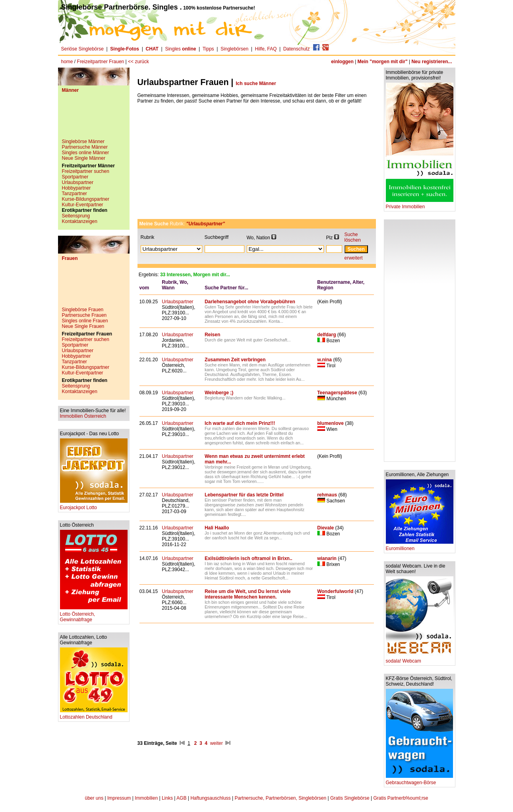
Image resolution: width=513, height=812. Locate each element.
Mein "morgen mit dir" (383, 62)
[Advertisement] (94, 119)
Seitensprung (76, 216)
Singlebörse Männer (83, 141)
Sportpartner (75, 177)
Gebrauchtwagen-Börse (419, 780)
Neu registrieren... (432, 62)
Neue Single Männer (84, 158)
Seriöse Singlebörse (82, 49)
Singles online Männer (86, 153)
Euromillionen (420, 546)
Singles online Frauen (85, 321)
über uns (94, 798)
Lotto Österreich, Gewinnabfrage (94, 615)
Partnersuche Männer (85, 147)
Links (167, 798)
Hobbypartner (76, 188)
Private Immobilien (420, 204)
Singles (181, 49)
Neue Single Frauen (83, 326)
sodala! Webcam (420, 659)
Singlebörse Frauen (83, 310)
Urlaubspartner (78, 182)
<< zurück (138, 62)
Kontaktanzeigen (80, 221)
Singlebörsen (234, 49)
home (67, 62)
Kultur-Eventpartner (83, 205)
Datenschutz (297, 49)
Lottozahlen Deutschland (94, 715)
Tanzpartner (75, 194)
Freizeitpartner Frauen (101, 62)
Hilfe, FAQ (266, 49)
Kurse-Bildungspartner (86, 199)
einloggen (342, 62)
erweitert (354, 258)
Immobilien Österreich (83, 416)
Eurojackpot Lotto (94, 505)
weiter (217, 743)
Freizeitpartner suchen (86, 171)
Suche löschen (353, 237)
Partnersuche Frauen (84, 315)
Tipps (208, 49)
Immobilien (146, 798)
